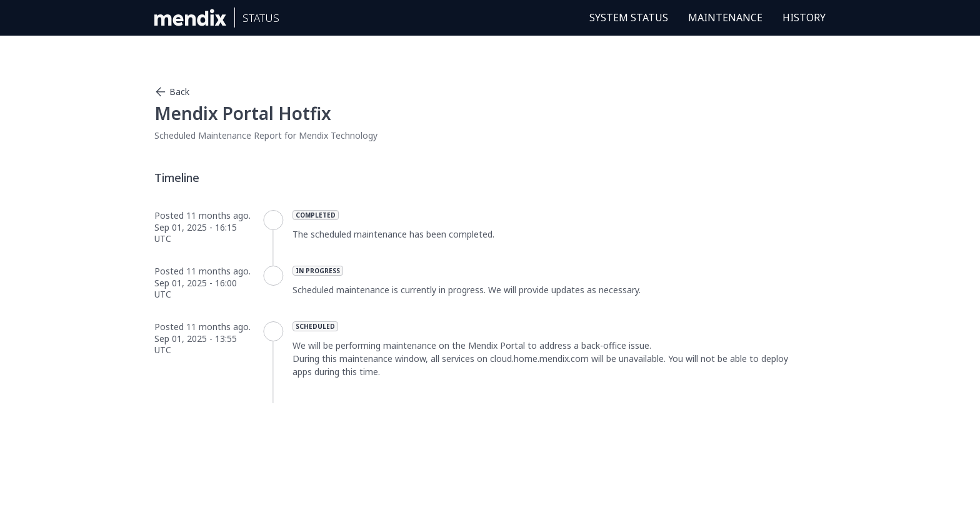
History (804, 18)
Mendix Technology (338, 135)
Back (172, 92)
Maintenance (725, 18)
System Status (629, 18)
